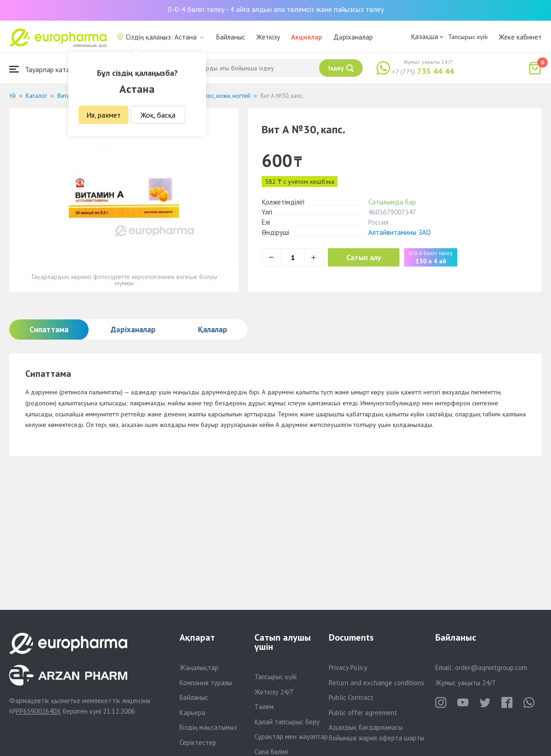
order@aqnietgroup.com (491, 668)
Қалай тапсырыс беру (287, 722)
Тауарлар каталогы (47, 69)
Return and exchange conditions (377, 683)
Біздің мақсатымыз (208, 727)
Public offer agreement (363, 713)
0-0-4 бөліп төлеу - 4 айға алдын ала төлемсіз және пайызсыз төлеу (276, 9)
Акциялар (307, 37)
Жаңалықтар (199, 668)
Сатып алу (364, 257)
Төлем (264, 707)
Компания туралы (206, 683)
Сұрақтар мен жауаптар (291, 736)
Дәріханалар (353, 37)
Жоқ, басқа (158, 115)
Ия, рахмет (104, 115)
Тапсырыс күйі (468, 37)
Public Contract (351, 697)
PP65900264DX (38, 711)
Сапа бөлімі (271, 752)
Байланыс (231, 37)
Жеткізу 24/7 (274, 692)
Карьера (192, 713)
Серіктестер (198, 742)
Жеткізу (268, 37)
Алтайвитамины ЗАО (399, 232)
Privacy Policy (348, 668)
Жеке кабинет (520, 37)
